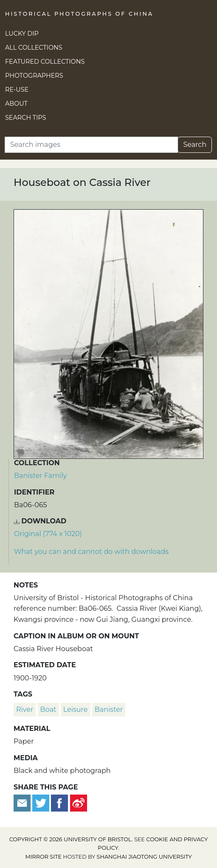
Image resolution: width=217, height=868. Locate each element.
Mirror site (43, 857)
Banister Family (40, 476)
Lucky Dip (22, 34)
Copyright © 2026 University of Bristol (70, 839)
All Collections (34, 48)
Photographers (34, 76)
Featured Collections (45, 62)
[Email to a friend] (23, 802)
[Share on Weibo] (79, 802)
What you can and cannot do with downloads (91, 552)
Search (195, 145)
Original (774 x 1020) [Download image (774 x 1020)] (48, 534)
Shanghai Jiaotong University (144, 857)
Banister (109, 709)
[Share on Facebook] (59, 802)
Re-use (17, 90)
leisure (76, 709)
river (25, 709)
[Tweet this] (42, 802)
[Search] (91, 145)
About (16, 104)
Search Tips (26, 118)
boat (48, 709)
